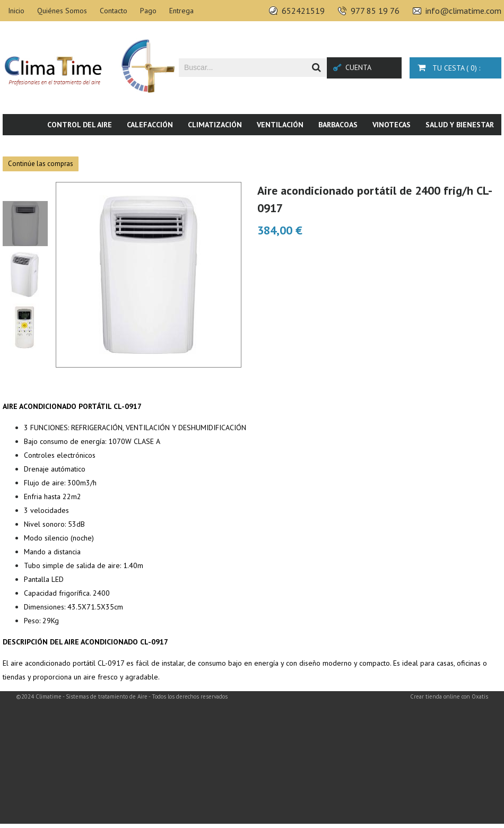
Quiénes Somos (62, 11)
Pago (148, 11)
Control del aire (80, 125)
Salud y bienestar (460, 125)
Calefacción (150, 125)
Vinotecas (392, 125)
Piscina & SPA (414, 146)
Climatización (215, 125)
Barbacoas (338, 125)
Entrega (181, 11)
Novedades (473, 146)
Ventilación (280, 125)
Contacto (114, 11)
